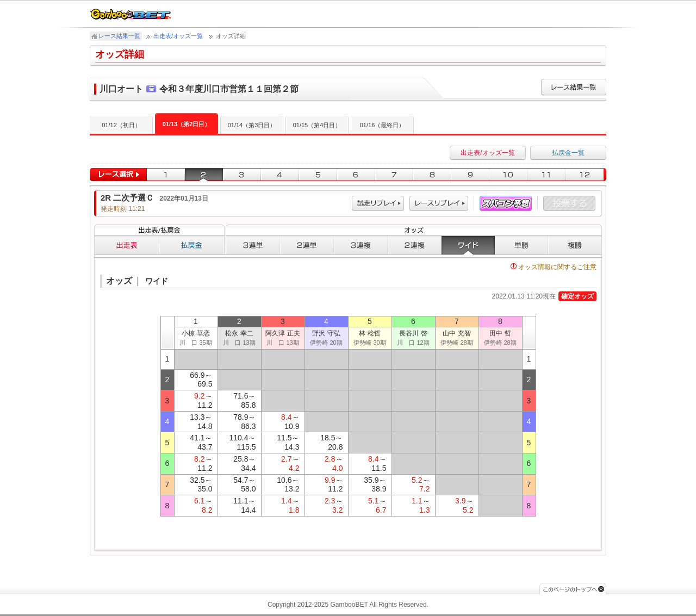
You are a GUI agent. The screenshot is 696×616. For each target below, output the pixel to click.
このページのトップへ (573, 589)
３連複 (361, 245)
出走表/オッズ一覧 (178, 36)
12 (586, 175)
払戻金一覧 (568, 153)
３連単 (253, 245)
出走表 (127, 245)
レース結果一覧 (119, 36)
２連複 (415, 245)
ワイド (468, 245)
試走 (378, 204)
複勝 (575, 245)
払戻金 (192, 245)
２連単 (307, 245)
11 (546, 175)
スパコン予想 (506, 204)
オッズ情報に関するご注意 (554, 267)
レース (439, 204)
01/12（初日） (121, 125)
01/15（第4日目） (317, 125)
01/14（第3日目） (252, 125)
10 (508, 175)
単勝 (521, 245)
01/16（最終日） (383, 125)
